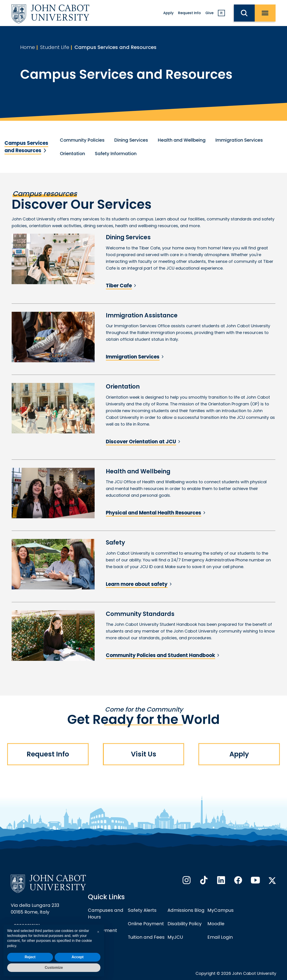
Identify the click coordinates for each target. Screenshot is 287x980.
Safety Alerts (142, 910)
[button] (98, 932)
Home (28, 47)
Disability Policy (185, 924)
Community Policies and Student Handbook (160, 655)
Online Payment (146, 924)
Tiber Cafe (119, 286)
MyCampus (221, 910)
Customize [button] (54, 968)
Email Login (220, 937)
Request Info (189, 13)
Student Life (55, 47)
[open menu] (265, 13)
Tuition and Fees (146, 937)
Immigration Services (239, 140)
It (221, 13)
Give (209, 13)
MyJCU (175, 937)
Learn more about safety (137, 584)
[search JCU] (244, 13)
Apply (168, 13)
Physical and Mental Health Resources (153, 513)
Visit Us (144, 754)
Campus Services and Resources (115, 47)
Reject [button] (30, 957)
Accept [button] (77, 957)
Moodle (216, 924)
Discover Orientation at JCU (141, 442)
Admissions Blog (186, 910)
